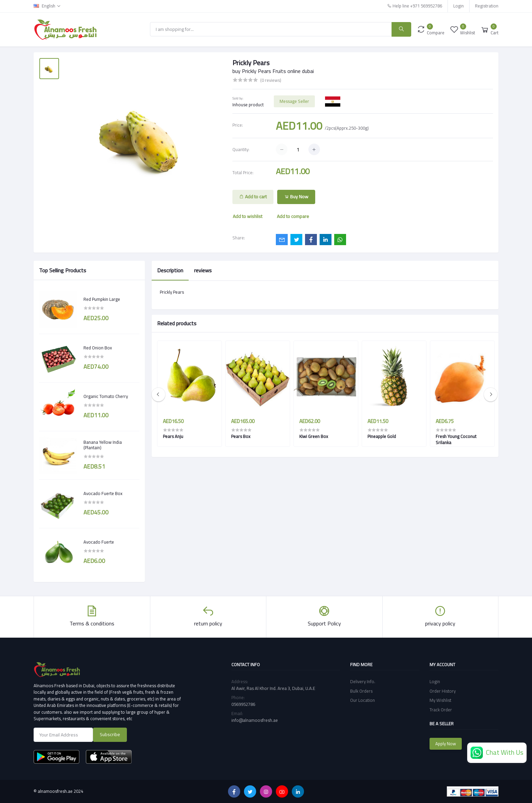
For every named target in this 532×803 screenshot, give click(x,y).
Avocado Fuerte (99, 542)
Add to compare (293, 216)
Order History (443, 691)
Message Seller (294, 101)
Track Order (441, 710)
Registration (487, 6)
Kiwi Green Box (314, 436)
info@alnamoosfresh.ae (255, 720)
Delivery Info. (363, 681)
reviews (203, 270)
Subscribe (110, 734)
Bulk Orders (361, 691)
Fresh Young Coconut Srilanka (456, 439)
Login (459, 6)
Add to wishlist (248, 216)
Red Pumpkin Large (102, 299)
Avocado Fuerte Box (103, 494)
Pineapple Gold (382, 436)
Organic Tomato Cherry (106, 397)
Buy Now (296, 197)
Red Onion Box (98, 348)
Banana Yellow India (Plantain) (103, 445)
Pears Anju (173, 436)
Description (170, 270)
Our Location (363, 700)
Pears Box (241, 436)
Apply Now (446, 744)
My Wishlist (440, 700)
